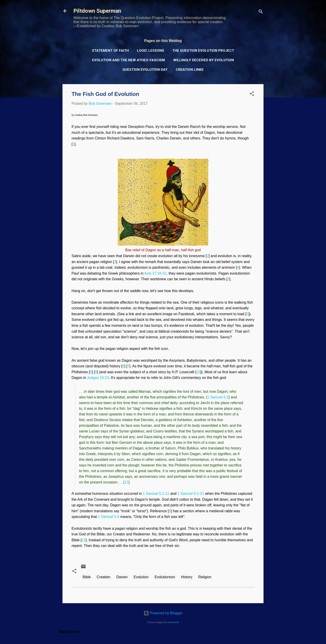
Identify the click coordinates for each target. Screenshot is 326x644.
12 (84, 540)
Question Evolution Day (145, 70)
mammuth (173, 622)
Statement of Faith (110, 51)
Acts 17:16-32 (155, 273)
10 (198, 372)
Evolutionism (165, 577)
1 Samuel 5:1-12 (156, 494)
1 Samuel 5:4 (109, 517)
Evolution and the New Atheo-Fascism (128, 60)
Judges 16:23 (98, 378)
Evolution (141, 577)
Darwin (122, 577)
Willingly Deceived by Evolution (204, 60)
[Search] (261, 12)
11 (127, 482)
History (187, 577)
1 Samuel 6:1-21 (191, 494)
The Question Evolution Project (203, 51)
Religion (205, 577)
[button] (252, 94)
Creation (103, 577)
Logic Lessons (151, 51)
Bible (87, 577)
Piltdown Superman (97, 11)
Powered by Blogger (163, 613)
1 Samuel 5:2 (218, 397)
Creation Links (190, 70)
